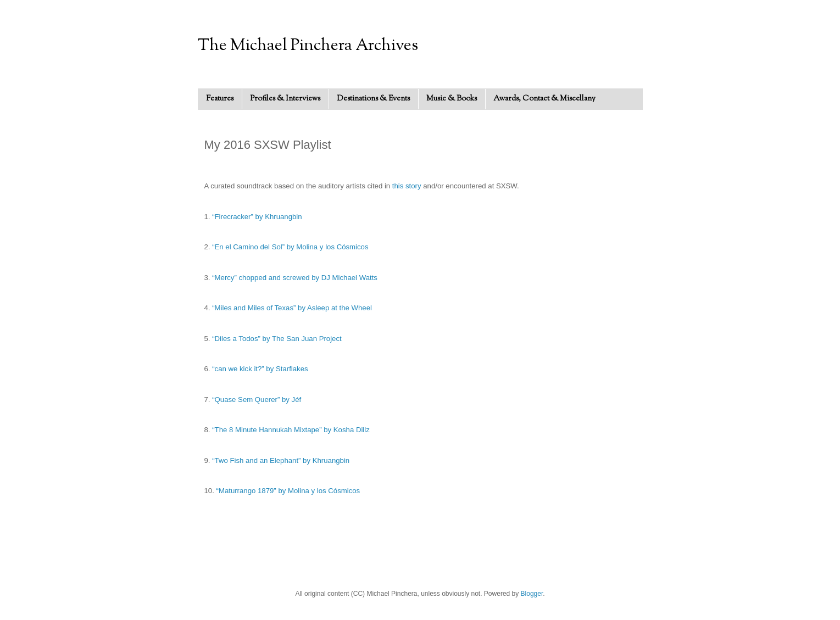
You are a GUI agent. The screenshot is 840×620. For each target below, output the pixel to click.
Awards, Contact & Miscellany (544, 99)
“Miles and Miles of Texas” (255, 308)
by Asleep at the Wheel (335, 308)
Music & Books (452, 99)
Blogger (532, 594)
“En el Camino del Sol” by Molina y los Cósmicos (290, 247)
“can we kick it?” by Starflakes (260, 369)
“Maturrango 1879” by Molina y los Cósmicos (288, 491)
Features (220, 99)
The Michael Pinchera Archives (308, 46)
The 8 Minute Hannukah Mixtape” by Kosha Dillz (292, 430)
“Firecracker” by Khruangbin (257, 217)
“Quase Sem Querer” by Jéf (257, 400)
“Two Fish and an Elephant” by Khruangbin (281, 460)
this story (407, 186)
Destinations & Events (373, 99)
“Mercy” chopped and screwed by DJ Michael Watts (295, 278)
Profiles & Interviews (285, 99)
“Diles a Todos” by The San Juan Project (277, 339)
